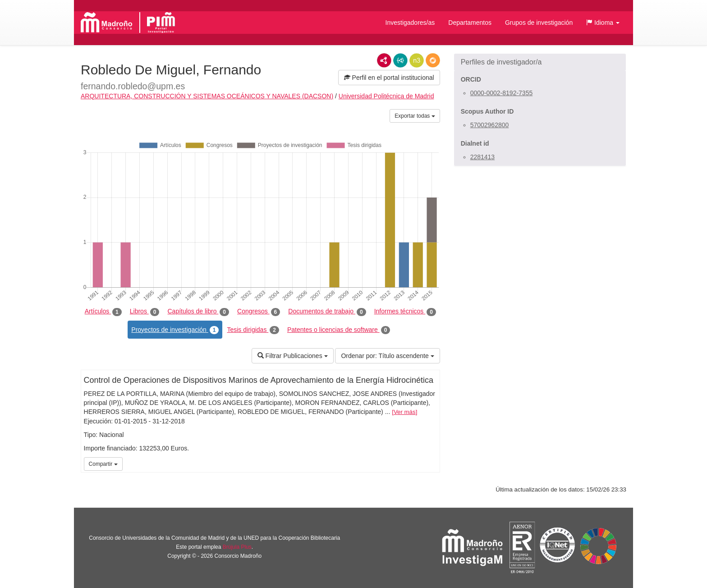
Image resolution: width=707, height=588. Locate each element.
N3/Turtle (417, 60)
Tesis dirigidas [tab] (253, 330)
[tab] (540, 62)
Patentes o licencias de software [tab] (339, 330)
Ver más (405, 412)
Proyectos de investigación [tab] (175, 330)
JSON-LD (400, 60)
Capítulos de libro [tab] (198, 312)
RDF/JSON (433, 60)
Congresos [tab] (259, 312)
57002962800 (490, 125)
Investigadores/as (410, 23)
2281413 (483, 157)
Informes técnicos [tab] (405, 312)
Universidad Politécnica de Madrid (386, 96)
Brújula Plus (237, 547)
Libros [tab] (145, 312)
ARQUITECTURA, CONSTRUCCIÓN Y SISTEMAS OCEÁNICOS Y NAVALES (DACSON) (207, 96)
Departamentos (470, 23)
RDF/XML (384, 60)
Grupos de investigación (539, 23)
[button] (603, 23)
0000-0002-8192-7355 (502, 93)
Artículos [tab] (103, 312)
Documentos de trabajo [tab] (327, 312)
